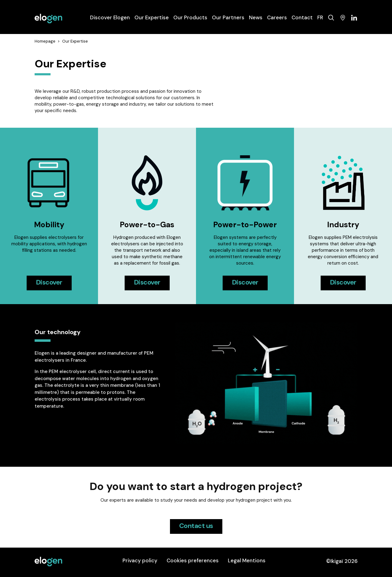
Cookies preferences (193, 560)
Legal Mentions (247, 560)
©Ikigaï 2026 (342, 561)
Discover (49, 282)
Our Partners (228, 17)
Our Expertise (152, 17)
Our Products (190, 17)
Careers (277, 17)
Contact (302, 17)
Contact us (196, 526)
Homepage (45, 41)
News (256, 17)
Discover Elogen (110, 17)
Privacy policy (140, 560)
